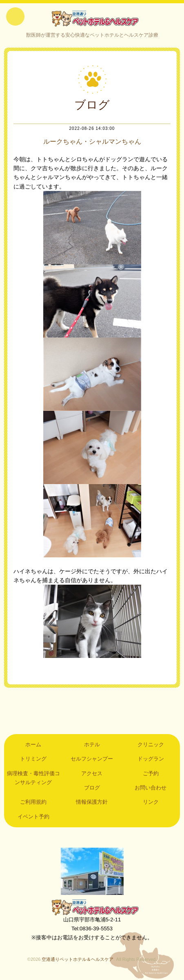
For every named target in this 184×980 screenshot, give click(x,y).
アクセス (92, 773)
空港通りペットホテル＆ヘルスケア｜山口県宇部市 (92, 18)
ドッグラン (151, 759)
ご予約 (151, 773)
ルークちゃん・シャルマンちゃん (92, 141)
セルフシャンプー (92, 759)
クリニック (151, 744)
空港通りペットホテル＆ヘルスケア (92, 907)
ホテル (92, 744)
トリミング (33, 759)
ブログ (92, 788)
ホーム (33, 744)
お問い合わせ (151, 788)
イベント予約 (33, 817)
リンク (151, 802)
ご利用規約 (33, 802)
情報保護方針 (92, 802)
